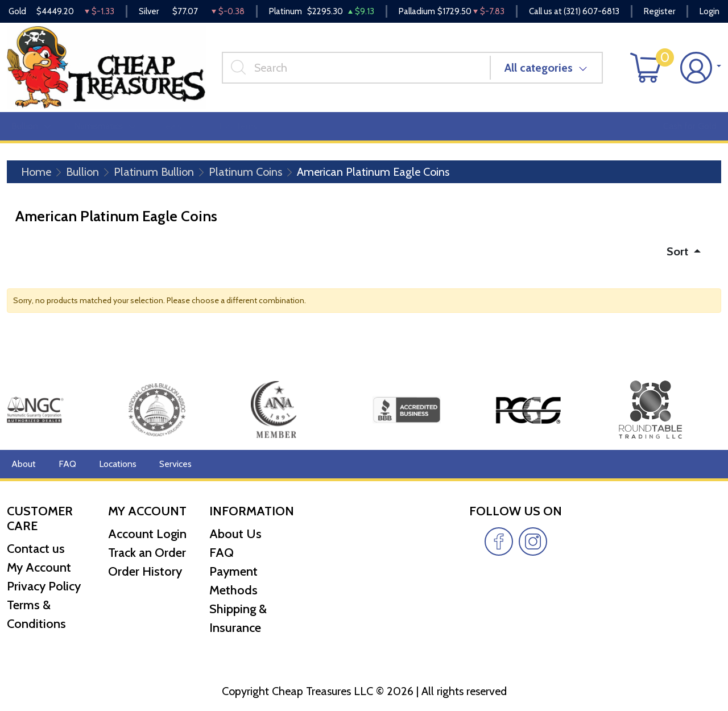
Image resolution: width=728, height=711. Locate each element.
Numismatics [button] (105, 126)
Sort (679, 251)
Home (36, 172)
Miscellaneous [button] (314, 126)
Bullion (82, 172)
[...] (356, 68)
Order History (145, 571)
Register (659, 11)
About (24, 464)
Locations (118, 464)
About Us (235, 534)
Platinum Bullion (154, 172)
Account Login (147, 534)
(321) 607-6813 (591, 11)
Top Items (237, 126)
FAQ (67, 464)
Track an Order (147, 553)
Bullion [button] (31, 126)
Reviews (387, 126)
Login (710, 11)
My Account (39, 567)
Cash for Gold (690, 126)
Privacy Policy (44, 586)
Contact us (36, 549)
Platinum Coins (245, 172)
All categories (539, 68)
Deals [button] (177, 126)
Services (175, 464)
